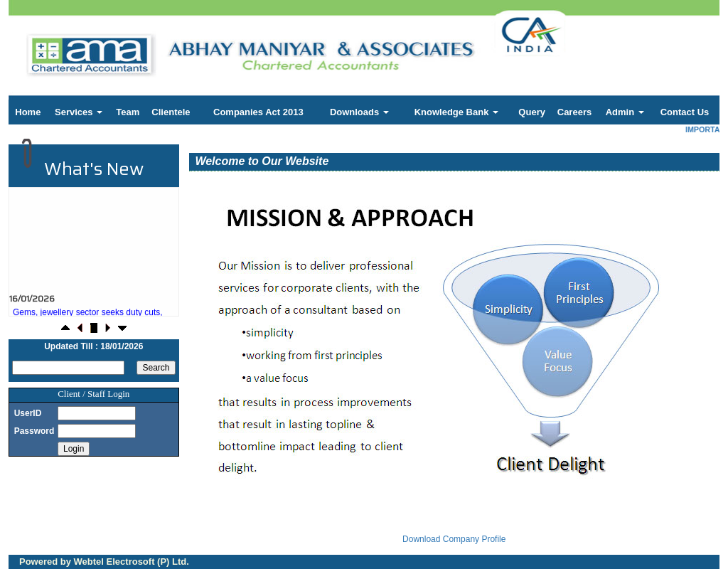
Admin (625, 112)
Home (28, 112)
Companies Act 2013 (258, 112)
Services (79, 112)
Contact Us (685, 112)
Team (128, 112)
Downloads (359, 112)
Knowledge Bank (456, 112)
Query (532, 112)
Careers (574, 112)
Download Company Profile (454, 539)
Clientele (171, 112)
